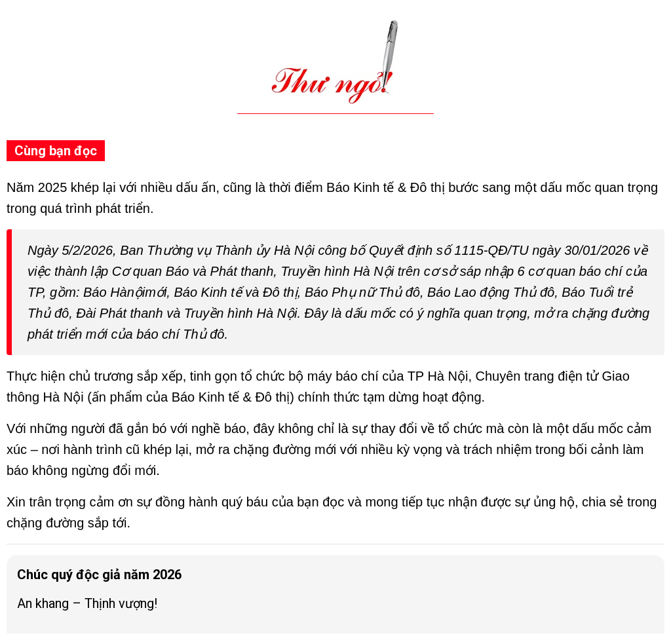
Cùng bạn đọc (56, 151)
